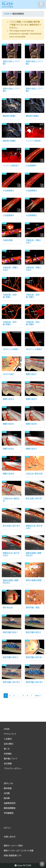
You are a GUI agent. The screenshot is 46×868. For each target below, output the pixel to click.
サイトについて (10, 734)
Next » (38, 696)
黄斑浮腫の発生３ (10, 657)
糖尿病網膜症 (10, 808)
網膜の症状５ (32, 424)
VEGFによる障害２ (34, 349)
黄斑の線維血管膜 (34, 580)
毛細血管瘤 (8, 240)
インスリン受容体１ (34, 141)
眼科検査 (8, 788)
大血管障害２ (8, 191)
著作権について (11, 759)
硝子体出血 (8, 608)
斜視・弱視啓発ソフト (13, 856)
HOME (7, 729)
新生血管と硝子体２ (11, 526)
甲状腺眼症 (9, 813)
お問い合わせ (10, 837)
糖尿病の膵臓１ (9, 116)
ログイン (7, 828)
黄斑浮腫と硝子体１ (34, 657)
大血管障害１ (31, 166)
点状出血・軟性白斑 (34, 474)
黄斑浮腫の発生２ (33, 632)
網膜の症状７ (32, 449)
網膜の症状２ (8, 399)
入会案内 (8, 739)
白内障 (7, 793)
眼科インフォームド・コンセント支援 (19, 851)
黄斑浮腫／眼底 (33, 608)
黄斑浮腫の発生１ (10, 632)
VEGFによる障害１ (11, 349)
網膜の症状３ (32, 399)
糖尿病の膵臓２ (33, 116)
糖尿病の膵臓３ (9, 141)
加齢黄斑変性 (10, 803)
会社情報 (8, 764)
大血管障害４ (8, 215)
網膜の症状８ (8, 474)
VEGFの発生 (8, 374)
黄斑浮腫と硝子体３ (34, 682)
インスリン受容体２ (11, 166)
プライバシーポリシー (13, 769)
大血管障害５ (32, 215)
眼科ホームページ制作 (13, 846)
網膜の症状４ (8, 424)
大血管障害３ (32, 191)
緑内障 (7, 798)
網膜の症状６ (8, 449)
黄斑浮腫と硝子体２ (11, 682)
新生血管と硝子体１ (34, 499)
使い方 (7, 749)
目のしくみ (8, 783)
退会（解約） (9, 744)
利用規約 (8, 754)
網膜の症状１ (31, 374)
